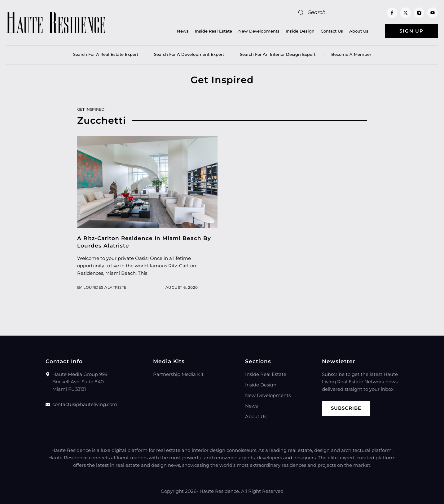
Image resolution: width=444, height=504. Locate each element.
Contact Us (332, 31)
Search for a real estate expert (106, 54)
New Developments (259, 31)
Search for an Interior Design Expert (278, 54)
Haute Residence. (220, 491)
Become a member (351, 54)
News (183, 31)
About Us (359, 31)
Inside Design (300, 31)
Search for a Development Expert (189, 54)
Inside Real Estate (213, 31)
